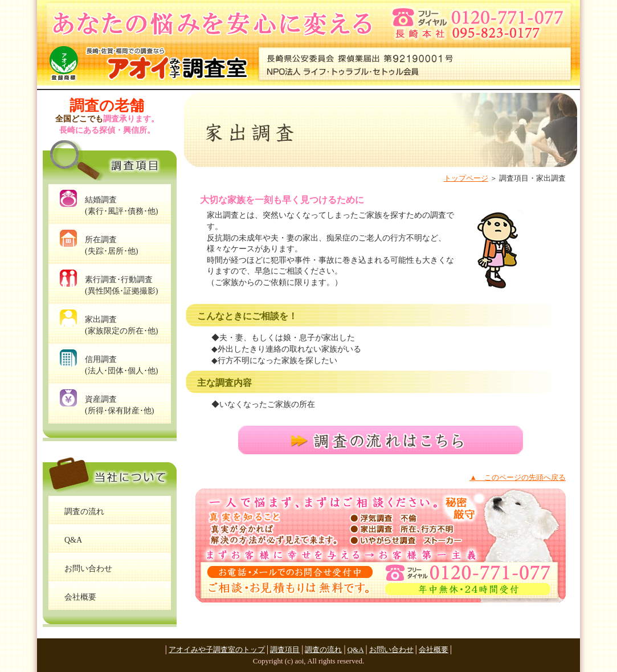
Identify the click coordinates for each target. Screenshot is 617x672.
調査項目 (285, 649)
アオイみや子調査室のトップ (217, 649)
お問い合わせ (391, 649)
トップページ (466, 178)
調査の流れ (323, 649)
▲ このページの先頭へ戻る (518, 477)
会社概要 (434, 649)
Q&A (356, 649)
